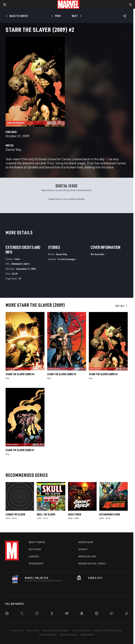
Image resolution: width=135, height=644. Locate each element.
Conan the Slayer (15, 514)
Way (7, 378)
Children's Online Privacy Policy (108, 630)
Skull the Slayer (46, 514)
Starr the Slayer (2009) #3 (62, 374)
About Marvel (37, 542)
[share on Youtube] (67, 614)
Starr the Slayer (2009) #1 (20, 450)
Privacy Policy (33, 630)
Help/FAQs (35, 549)
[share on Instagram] (37, 614)
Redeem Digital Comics (92, 564)
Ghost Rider (75, 514)
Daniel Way (14, 149)
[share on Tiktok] (127, 614)
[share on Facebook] (7, 614)
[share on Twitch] (112, 614)
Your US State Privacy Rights (55, 630)
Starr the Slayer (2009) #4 (20, 374)
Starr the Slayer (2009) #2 (103, 374)
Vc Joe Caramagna (67, 259)
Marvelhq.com (87, 556)
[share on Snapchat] (82, 614)
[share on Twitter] (22, 614)
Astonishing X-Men (110, 514)
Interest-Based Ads (69, 635)
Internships (36, 564)
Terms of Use (17, 630)
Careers (34, 556)
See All (121, 306)
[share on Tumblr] (52, 614)
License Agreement (48, 635)
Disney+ (83, 549)
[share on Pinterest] (97, 614)
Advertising (86, 542)
